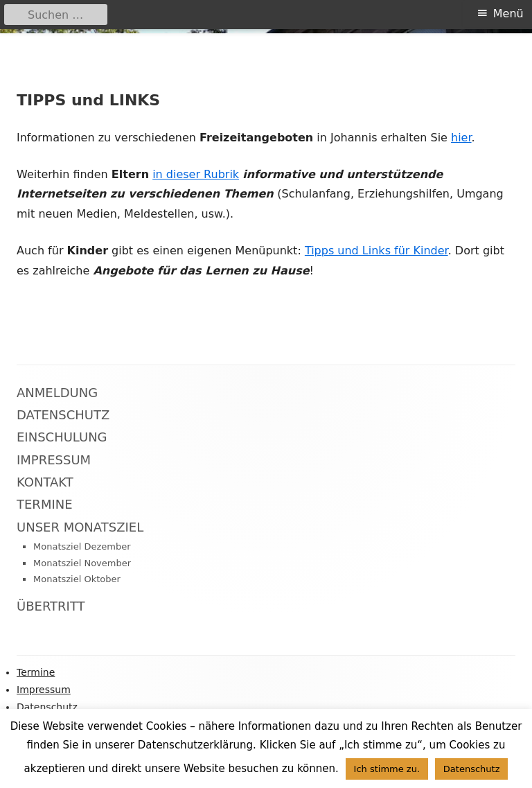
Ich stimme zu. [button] (387, 769)
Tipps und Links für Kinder (376, 251)
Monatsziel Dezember (82, 546)
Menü (508, 14)
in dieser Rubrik (196, 174)
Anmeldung (57, 393)
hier (461, 138)
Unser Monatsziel (80, 527)
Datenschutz (63, 415)
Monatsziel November (82, 563)
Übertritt (51, 606)
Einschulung (62, 437)
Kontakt (45, 482)
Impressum (54, 460)
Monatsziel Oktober (77, 579)
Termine (45, 504)
